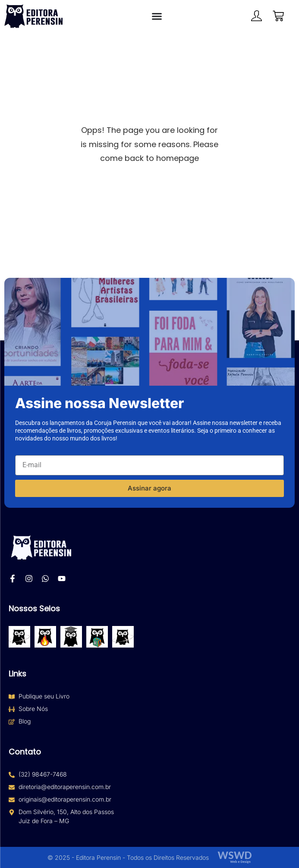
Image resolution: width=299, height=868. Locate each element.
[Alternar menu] (157, 16)
